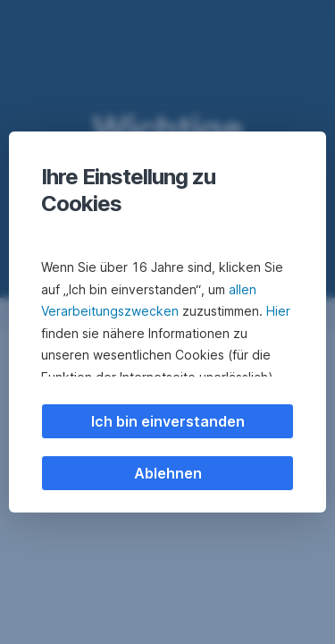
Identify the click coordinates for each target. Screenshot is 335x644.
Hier (278, 311)
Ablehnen (168, 473)
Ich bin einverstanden (168, 421)
